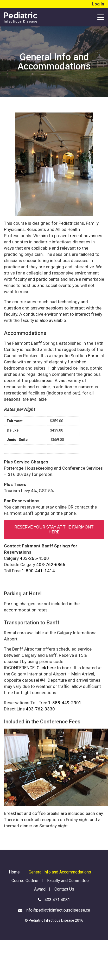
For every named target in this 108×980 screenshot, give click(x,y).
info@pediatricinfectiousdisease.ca (54, 910)
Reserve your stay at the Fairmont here (54, 530)
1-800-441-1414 (38, 571)
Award (40, 889)
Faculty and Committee (68, 881)
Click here (46, 668)
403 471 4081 (54, 900)
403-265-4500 (34, 558)
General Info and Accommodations (60, 872)
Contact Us (64, 889)
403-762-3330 (40, 709)
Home (14, 872)
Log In (98, 4)
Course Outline (25, 881)
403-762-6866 (51, 565)
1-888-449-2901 (65, 703)
